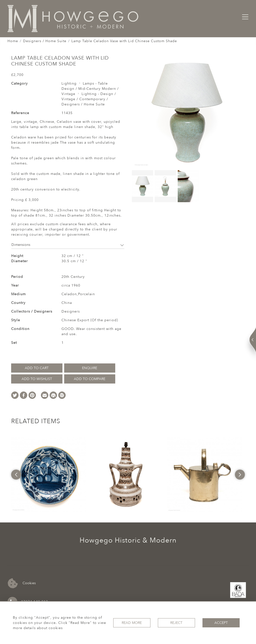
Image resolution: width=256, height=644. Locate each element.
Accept (221, 623)
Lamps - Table (95, 83)
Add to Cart (37, 368)
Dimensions (68, 245)
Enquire (90, 368)
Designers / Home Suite (45, 41)
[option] (48, 475)
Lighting (69, 83)
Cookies (22, 583)
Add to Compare (90, 379)
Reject (176, 623)
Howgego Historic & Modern (128, 540)
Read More (132, 623)
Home (13, 41)
